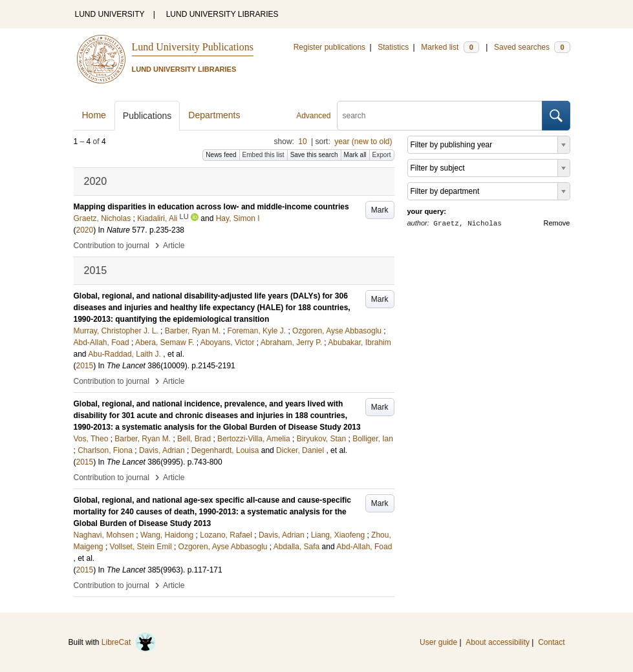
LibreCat (129, 642)
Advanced (313, 116)
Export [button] (382, 155)
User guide (438, 642)
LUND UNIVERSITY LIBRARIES (222, 14)
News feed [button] (221, 155)
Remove (557, 223)
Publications (147, 116)
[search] (440, 116)
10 (302, 142)
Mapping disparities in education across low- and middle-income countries (211, 207)
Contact (551, 642)
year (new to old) (363, 142)
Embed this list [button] (263, 155)
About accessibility (498, 642)
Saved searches (532, 47)
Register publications (329, 47)
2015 (85, 366)
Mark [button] (380, 210)
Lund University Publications (193, 47)
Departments (214, 115)
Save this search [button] (314, 155)
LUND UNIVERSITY (110, 14)
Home (94, 115)
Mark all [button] (355, 155)
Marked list (450, 47)
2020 (85, 230)
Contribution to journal (112, 246)
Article (174, 246)
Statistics (393, 47)
